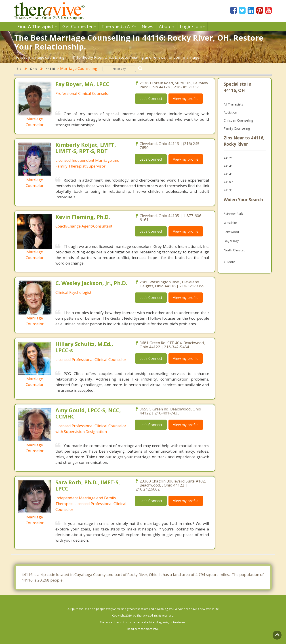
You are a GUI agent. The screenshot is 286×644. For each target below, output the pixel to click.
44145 (228, 174)
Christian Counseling (238, 120)
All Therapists (233, 104)
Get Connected (79, 26)
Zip (19, 69)
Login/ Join (192, 26)
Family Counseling (237, 128)
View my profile (186, 99)
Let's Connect (151, 99)
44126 (228, 158)
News (147, 26)
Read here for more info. (143, 629)
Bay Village (231, 241)
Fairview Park (233, 214)
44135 (228, 190)
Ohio (34, 69)
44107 (228, 182)
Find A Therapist (37, 26)
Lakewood (231, 232)
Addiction (230, 112)
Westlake (230, 223)
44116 (50, 69)
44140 (228, 166)
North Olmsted (234, 250)
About (167, 26)
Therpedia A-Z (119, 26)
